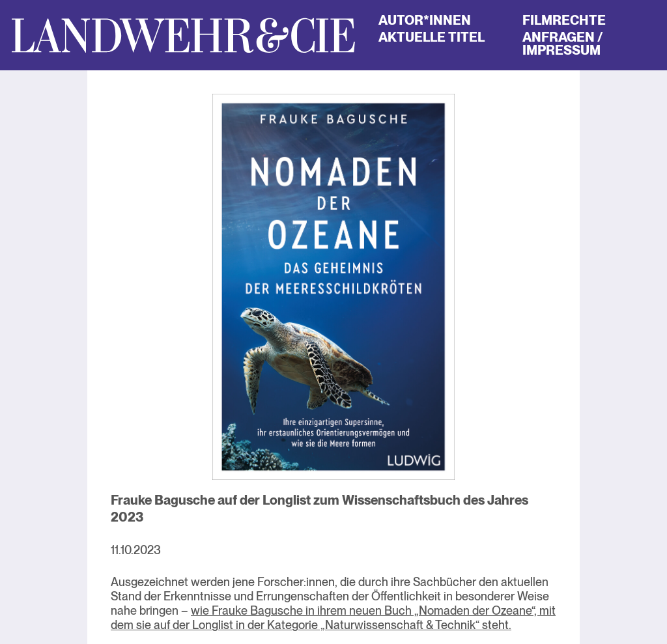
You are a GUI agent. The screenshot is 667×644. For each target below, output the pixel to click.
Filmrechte (564, 20)
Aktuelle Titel (432, 37)
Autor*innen (425, 20)
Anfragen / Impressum (563, 44)
